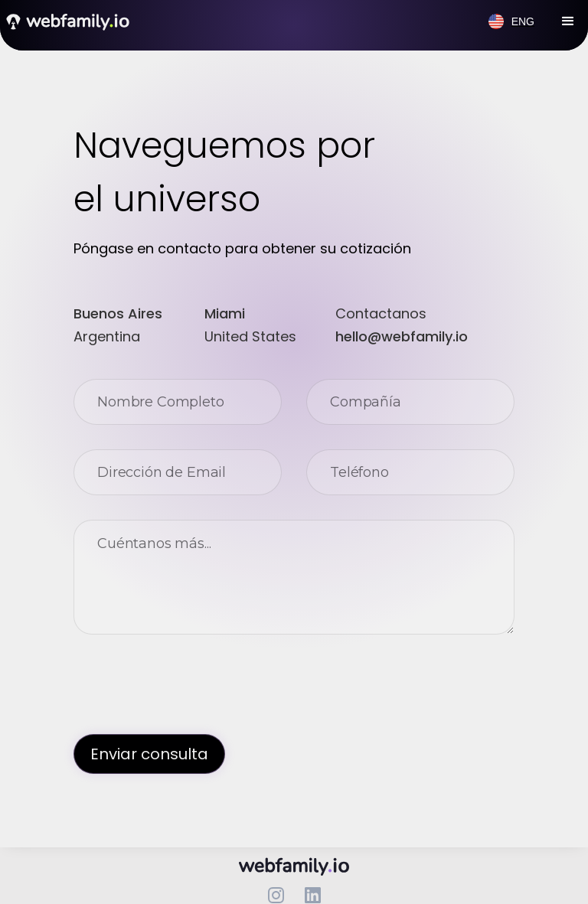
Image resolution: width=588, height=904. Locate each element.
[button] (568, 21)
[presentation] (190, 689)
